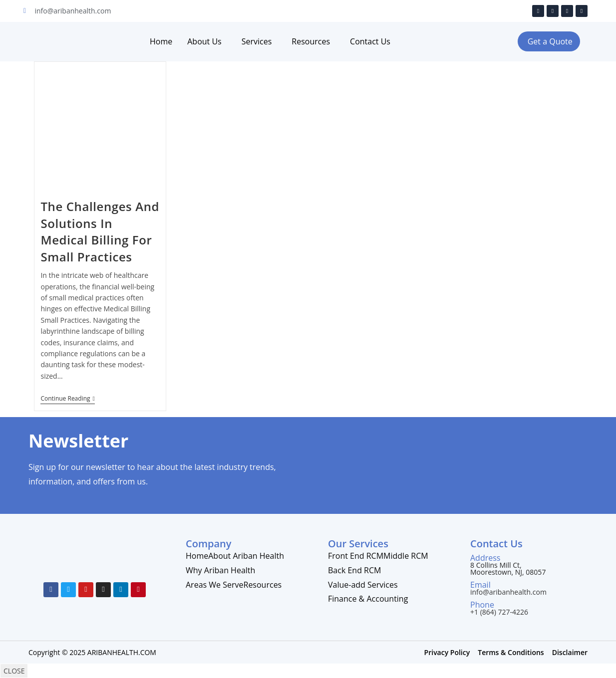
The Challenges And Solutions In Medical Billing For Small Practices (100, 231)
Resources (311, 41)
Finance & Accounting (368, 599)
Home (161, 41)
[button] (549, 41)
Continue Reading (67, 399)
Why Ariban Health (220, 570)
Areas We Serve (215, 585)
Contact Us (370, 41)
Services (257, 41)
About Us (204, 41)
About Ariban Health (246, 556)
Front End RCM (356, 556)
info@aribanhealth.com (508, 592)
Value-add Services (363, 585)
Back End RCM (354, 570)
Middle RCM (406, 556)
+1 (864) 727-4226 (499, 612)
